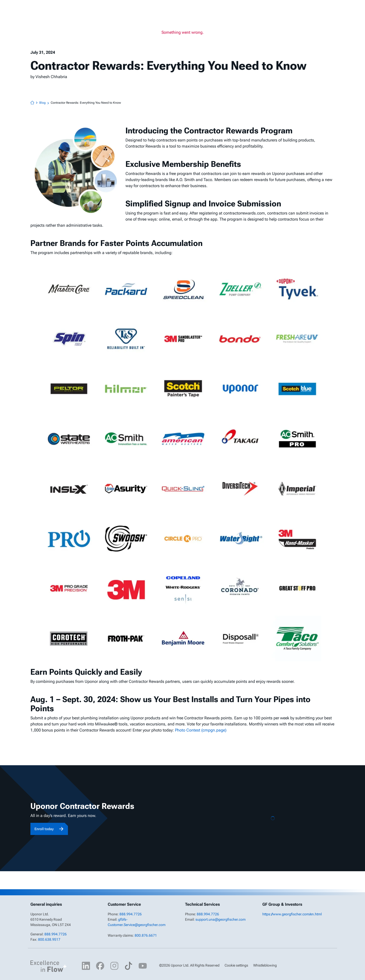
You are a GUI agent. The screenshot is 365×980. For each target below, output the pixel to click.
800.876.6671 (146, 935)
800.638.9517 (49, 939)
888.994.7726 (56, 934)
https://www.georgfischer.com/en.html (292, 914)
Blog (45, 103)
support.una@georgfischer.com (221, 919)
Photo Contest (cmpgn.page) (201, 730)
